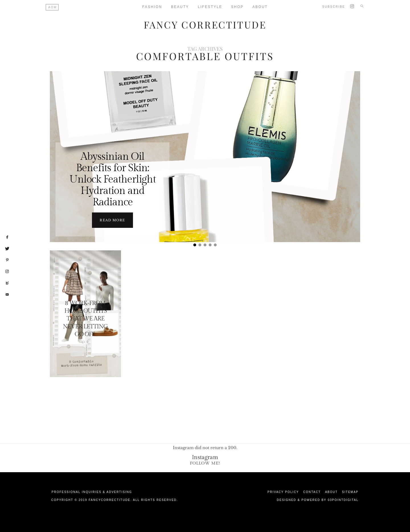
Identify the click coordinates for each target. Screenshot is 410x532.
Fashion (152, 7)
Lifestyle (210, 7)
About (260, 7)
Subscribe (334, 7)
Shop (237, 7)
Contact (312, 492)
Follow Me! (205, 463)
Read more (112, 220)
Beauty (180, 7)
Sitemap (350, 492)
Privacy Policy (283, 492)
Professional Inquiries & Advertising (92, 492)
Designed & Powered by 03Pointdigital (318, 500)
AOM (53, 7)
